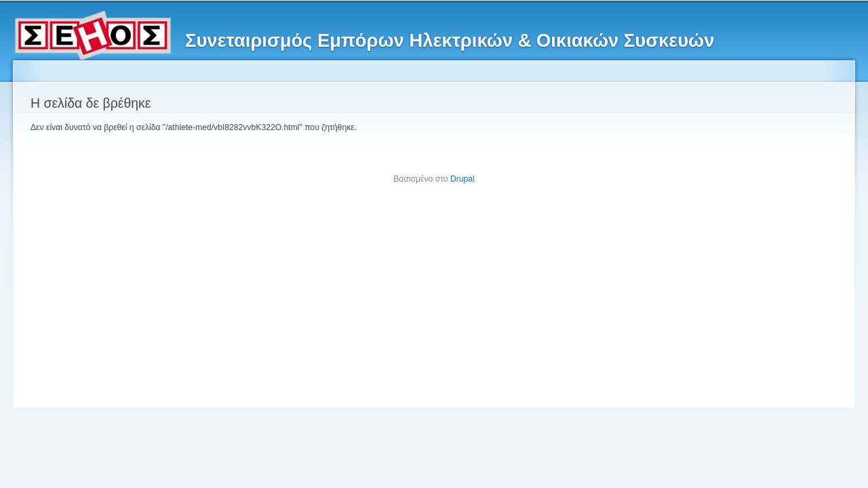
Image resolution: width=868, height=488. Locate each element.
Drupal (462, 179)
